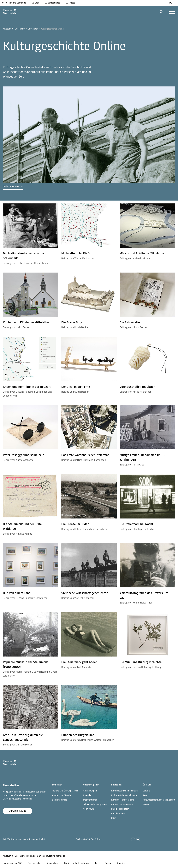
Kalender (87, 795)
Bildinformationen (13, 187)
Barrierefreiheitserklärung (77, 863)
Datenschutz (34, 863)
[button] (161, 12)
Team (145, 795)
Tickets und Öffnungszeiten (65, 791)
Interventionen (90, 800)
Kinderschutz (52, 863)
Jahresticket (52, 3)
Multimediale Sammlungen (124, 795)
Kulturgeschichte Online (123, 800)
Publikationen (118, 814)
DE (171, 3)
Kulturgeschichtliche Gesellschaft (159, 800)
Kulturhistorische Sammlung (125, 791)
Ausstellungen (90, 791)
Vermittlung (89, 809)
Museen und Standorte (14, 3)
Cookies (121, 863)
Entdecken (33, 29)
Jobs (97, 863)
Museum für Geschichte (14, 29)
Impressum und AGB (13, 863)
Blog (36, 3)
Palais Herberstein (120, 809)
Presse (70, 3)
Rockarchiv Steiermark (122, 804)
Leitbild (147, 791)
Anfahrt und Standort (62, 795)
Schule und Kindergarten (95, 804)
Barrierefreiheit (59, 800)
